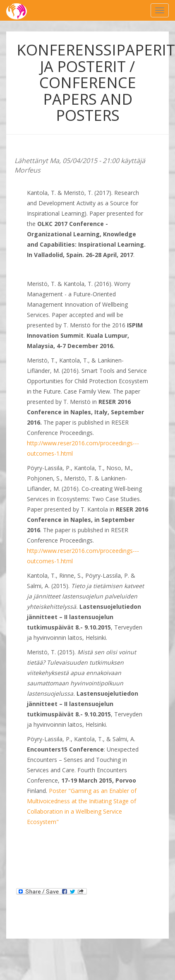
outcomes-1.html (50, 453)
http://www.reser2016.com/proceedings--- (83, 443)
